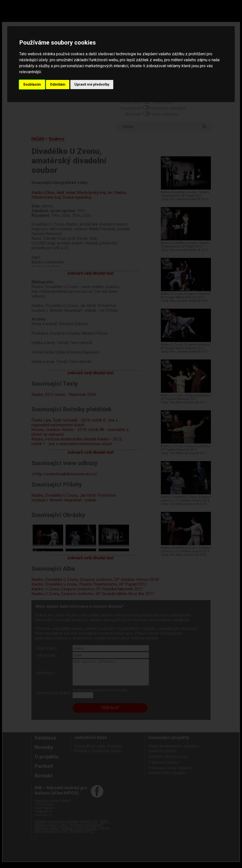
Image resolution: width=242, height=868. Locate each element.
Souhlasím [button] (32, 84)
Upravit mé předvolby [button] (92, 84)
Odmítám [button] (58, 84)
